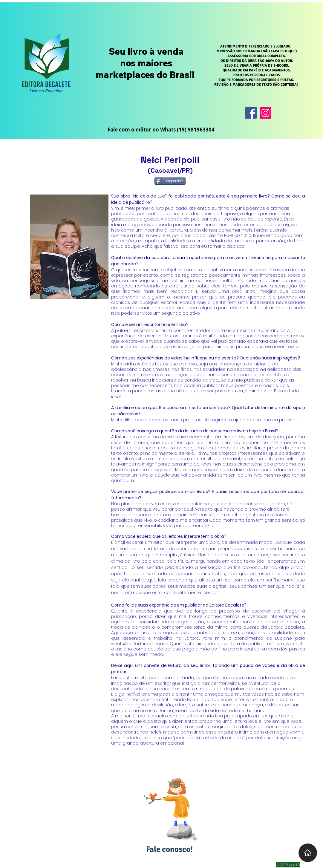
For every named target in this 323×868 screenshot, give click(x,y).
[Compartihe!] (170, 181)
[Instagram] (265, 113)
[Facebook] (251, 113)
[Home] (308, 853)
